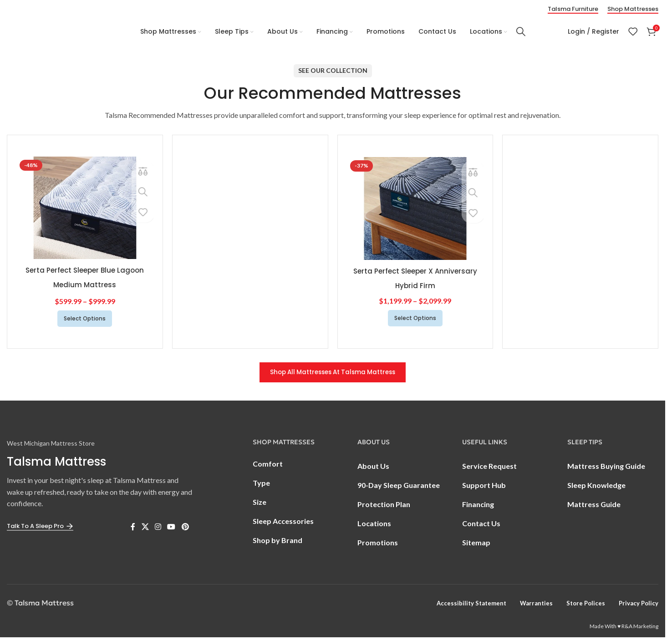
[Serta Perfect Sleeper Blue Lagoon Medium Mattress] (85, 209)
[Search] (521, 31)
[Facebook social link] (133, 529)
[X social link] (145, 529)
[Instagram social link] (158, 529)
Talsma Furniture (573, 8)
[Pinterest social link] (185, 529)
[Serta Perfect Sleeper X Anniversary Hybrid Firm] (415, 210)
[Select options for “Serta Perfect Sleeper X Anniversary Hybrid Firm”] (415, 320)
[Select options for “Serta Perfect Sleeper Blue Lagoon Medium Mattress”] (85, 320)
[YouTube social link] (171, 529)
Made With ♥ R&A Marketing (624, 629)
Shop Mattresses (633, 8)
